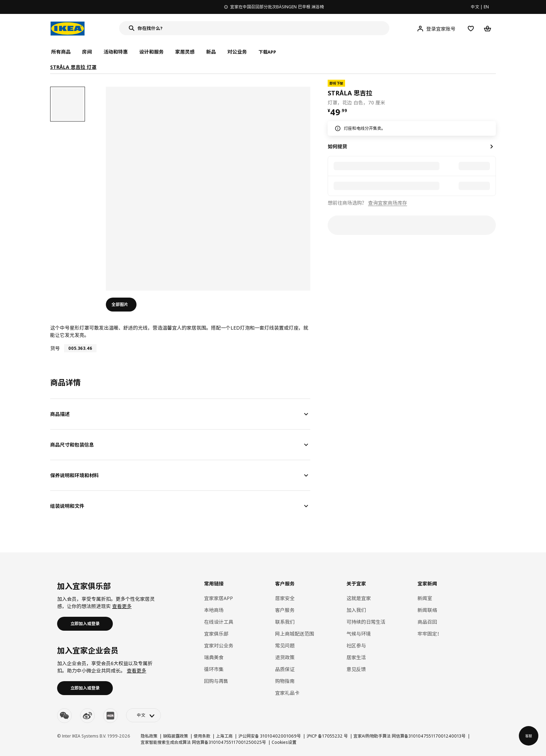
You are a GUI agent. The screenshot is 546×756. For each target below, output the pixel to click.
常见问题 (285, 645)
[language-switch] (143, 715)
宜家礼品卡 (287, 693)
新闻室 (425, 598)
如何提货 (337, 146)
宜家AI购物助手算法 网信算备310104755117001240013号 (409, 736)
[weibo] (87, 716)
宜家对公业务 (219, 645)
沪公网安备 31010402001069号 (270, 736)
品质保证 (285, 669)
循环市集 (214, 669)
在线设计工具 (219, 622)
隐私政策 (149, 736)
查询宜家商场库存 (388, 203)
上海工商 (224, 736)
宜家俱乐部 (216, 634)
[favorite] (493, 93)
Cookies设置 (284, 742)
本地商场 (214, 610)
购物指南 (285, 681)
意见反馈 (356, 669)
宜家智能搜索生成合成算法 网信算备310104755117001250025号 (203, 742)
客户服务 (285, 610)
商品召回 (427, 622)
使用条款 (202, 736)
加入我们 (356, 610)
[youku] (110, 716)
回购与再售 (216, 681)
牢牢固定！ (430, 634)
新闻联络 (427, 610)
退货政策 (285, 657)
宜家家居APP (219, 598)
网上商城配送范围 (295, 634)
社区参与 (356, 645)
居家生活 (356, 657)
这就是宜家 (359, 598)
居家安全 (285, 598)
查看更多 (122, 606)
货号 (55, 348)
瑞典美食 (214, 657)
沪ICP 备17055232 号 (327, 736)
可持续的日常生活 (366, 622)
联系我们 (285, 622)
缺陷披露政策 (175, 736)
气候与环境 (359, 634)
